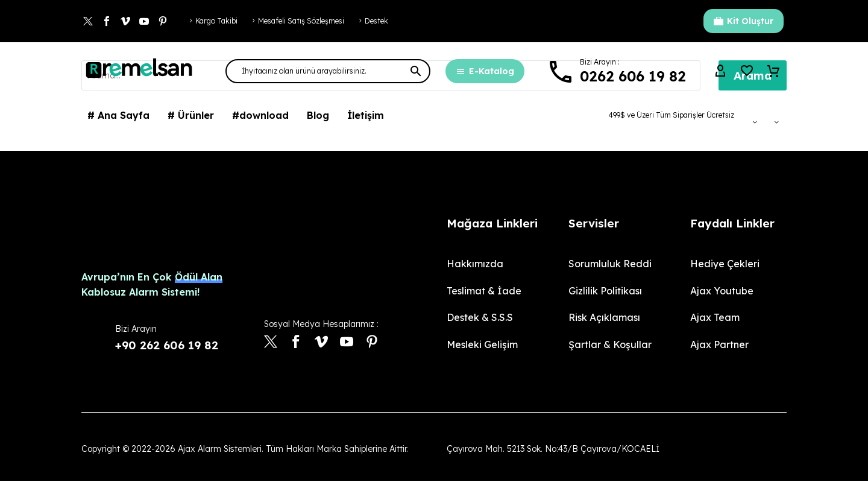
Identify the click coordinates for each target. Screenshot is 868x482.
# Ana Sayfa (118, 115)
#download (260, 115)
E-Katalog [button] (485, 71)
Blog (318, 115)
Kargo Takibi (216, 21)
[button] (416, 71)
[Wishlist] (747, 71)
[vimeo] (321, 343)
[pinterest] (372, 343)
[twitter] (271, 343)
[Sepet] (773, 71)
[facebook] (296, 343)
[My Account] (720, 71)
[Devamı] (616, 71)
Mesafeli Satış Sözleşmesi (301, 21)
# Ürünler (191, 115)
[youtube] (347, 343)
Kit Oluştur (744, 21)
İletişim (366, 115)
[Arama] (328, 71)
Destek (376, 21)
